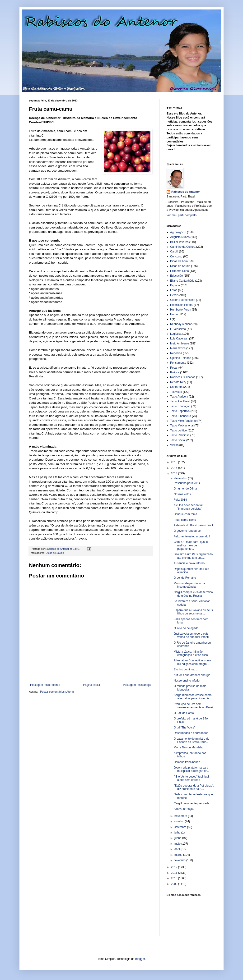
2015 (175, 462)
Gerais (174, 295)
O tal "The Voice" (185, 728)
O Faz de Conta (184, 713)
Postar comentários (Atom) (57, 692)
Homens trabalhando (187, 762)
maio (178, 844)
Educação (176, 276)
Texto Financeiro (181, 416)
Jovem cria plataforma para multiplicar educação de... (192, 769)
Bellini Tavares (179, 242)
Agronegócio (178, 232)
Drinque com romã (185, 514)
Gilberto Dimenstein (183, 300)
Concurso (176, 256)
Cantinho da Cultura (183, 247)
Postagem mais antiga (137, 685)
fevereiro (180, 860)
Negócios (176, 353)
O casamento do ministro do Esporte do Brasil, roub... (192, 740)
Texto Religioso (180, 435)
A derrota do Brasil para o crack (194, 525)
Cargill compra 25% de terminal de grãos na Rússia (194, 594)
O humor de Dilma (185, 489)
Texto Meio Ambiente (183, 421)
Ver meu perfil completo (182, 215)
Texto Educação (180, 406)
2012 (175, 867)
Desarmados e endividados (191, 733)
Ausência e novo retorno (189, 563)
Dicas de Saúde (55, 553)
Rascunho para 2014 (187, 483)
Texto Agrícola (179, 397)
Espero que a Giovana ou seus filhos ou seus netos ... (193, 612)
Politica (175, 372)
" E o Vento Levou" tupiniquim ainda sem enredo (192, 778)
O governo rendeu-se (187, 531)
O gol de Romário (185, 578)
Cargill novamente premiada (192, 803)
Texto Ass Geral (180, 401)
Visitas (174, 445)
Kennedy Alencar (181, 324)
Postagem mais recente (45, 685)
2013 (175, 473)
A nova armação (184, 809)
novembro (181, 816)
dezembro (181, 478)
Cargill (174, 252)
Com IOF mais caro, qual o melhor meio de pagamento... (191, 545)
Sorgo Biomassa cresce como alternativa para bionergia (193, 697)
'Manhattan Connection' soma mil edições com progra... (192, 662)
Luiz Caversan (179, 339)
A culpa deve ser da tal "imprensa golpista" (188, 507)
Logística (176, 334)
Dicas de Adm (179, 261)
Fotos (174, 290)
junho (178, 838)
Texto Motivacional (182, 426)
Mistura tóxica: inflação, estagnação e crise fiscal (191, 653)
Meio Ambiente (180, 343)
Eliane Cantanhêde (182, 281)
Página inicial (91, 685)
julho (178, 833)
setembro (181, 827)
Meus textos (178, 348)
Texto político (178, 430)
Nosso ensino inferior (187, 681)
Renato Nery (178, 382)
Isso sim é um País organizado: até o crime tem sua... (194, 556)
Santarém (176, 387)
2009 (175, 884)
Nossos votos (182, 494)
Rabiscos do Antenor (186, 192)
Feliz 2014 (180, 500)
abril (178, 849)
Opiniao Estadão (181, 358)
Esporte (175, 285)
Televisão (176, 392)
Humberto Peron (181, 310)
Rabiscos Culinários (183, 377)
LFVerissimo (178, 329)
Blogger (140, 959)
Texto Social (178, 440)
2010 (175, 878)
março (179, 855)
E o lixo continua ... (186, 669)
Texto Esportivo (180, 411)
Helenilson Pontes (182, 305)
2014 (175, 468)
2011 (175, 873)
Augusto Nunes (180, 237)
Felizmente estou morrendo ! (192, 536)
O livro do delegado (186, 628)
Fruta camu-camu (185, 520)
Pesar (174, 368)
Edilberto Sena (180, 271)
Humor (174, 314)
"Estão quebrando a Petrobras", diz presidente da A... (194, 787)
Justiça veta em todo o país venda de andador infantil (192, 635)
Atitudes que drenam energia (192, 675)
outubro (180, 821)
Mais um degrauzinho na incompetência (189, 585)
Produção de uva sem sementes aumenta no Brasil (194, 706)
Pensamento (178, 363)
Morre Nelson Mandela (188, 747)
